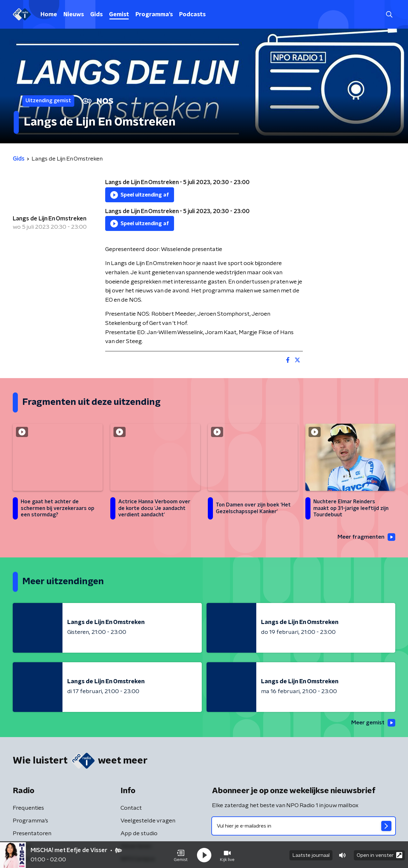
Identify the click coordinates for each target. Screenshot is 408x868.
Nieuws (74, 15)
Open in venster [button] (379, 854)
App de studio (139, 834)
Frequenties (28, 808)
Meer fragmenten (366, 537)
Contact (131, 808)
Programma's (154, 15)
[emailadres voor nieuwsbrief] (304, 826)
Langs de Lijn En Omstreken (50, 219)
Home (49, 15)
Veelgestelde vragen (148, 821)
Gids (96, 15)
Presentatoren (32, 834)
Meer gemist (373, 723)
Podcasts (192, 15)
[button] (181, 855)
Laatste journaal (311, 855)
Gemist (119, 15)
